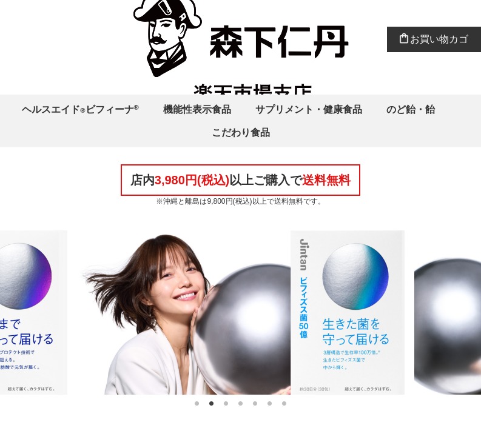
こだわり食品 (241, 132)
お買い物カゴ (439, 39)
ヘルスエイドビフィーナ (80, 109)
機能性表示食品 (197, 109)
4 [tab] (241, 404)
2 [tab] (212, 404)
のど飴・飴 (411, 109)
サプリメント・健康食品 (309, 109)
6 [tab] (270, 404)
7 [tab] (284, 404)
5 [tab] (255, 404)
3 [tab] (226, 404)
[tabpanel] (241, 313)
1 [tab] (197, 404)
